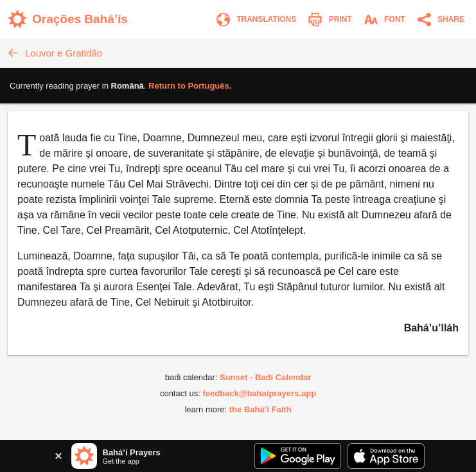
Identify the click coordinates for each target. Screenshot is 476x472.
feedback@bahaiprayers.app (259, 393)
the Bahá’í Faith (260, 409)
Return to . (190, 86)
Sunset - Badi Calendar (265, 377)
